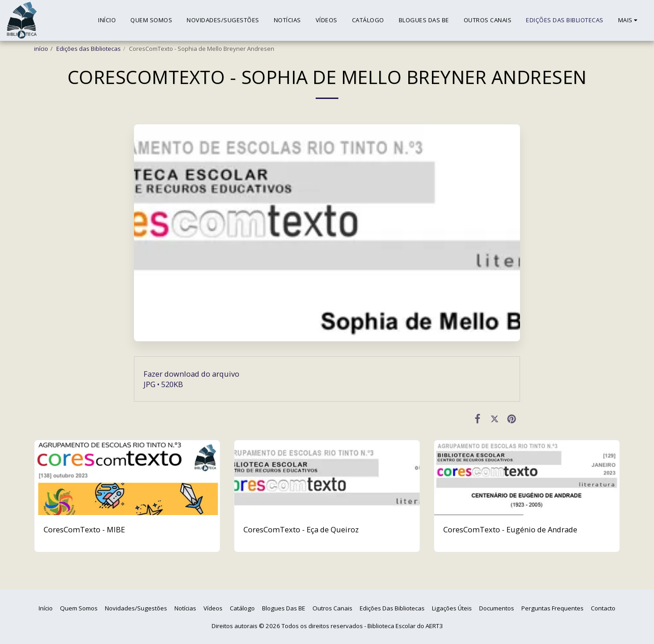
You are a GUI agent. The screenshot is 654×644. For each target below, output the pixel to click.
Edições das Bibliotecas (89, 49)
